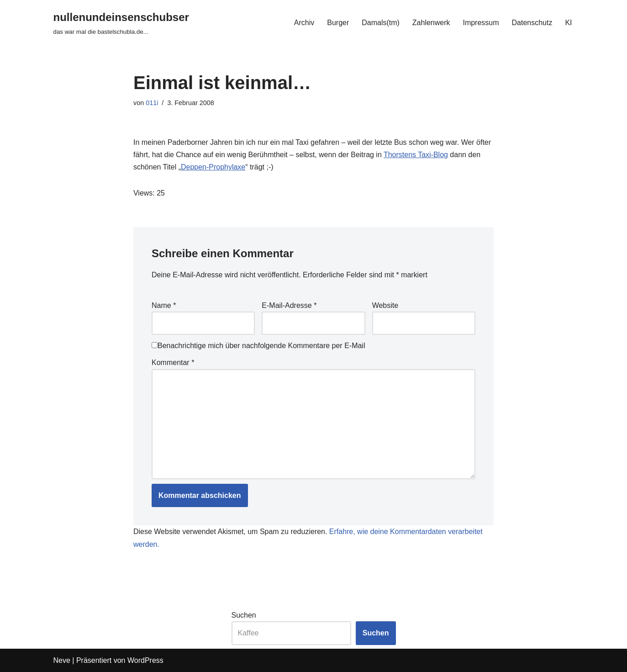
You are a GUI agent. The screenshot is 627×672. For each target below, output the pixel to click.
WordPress (145, 660)
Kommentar (173, 362)
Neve (62, 660)
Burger (338, 23)
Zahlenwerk (431, 23)
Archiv (304, 23)
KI (568, 23)
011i (152, 103)
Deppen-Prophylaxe (213, 167)
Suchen (244, 615)
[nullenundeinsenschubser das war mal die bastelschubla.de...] (121, 23)
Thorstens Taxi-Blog (416, 155)
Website (385, 305)
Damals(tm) (381, 23)
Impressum (481, 23)
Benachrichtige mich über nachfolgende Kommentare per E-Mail (258, 346)
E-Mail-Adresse (289, 305)
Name (164, 305)
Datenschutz (532, 23)
